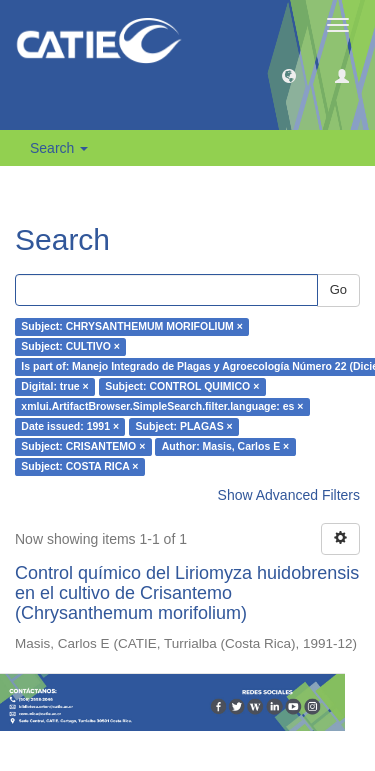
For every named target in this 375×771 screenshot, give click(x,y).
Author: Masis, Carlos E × (226, 447)
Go (338, 289)
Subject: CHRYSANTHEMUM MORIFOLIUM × (132, 327)
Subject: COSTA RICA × (79, 467)
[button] (289, 75)
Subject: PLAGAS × (184, 427)
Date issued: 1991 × (70, 427)
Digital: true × (54, 387)
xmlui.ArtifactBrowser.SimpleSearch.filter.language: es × (162, 407)
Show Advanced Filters (289, 495)
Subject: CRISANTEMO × (83, 447)
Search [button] (59, 148)
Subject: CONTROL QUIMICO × (182, 387)
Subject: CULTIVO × (70, 347)
